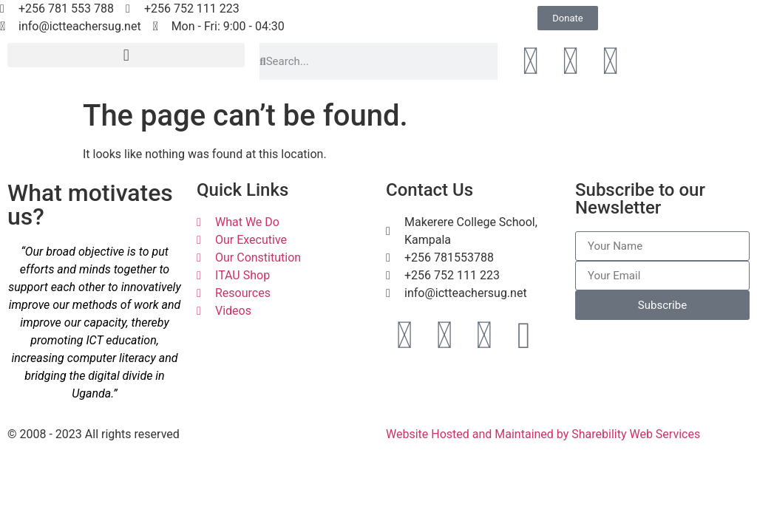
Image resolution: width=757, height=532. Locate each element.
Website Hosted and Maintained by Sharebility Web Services (543, 434)
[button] (126, 55)
